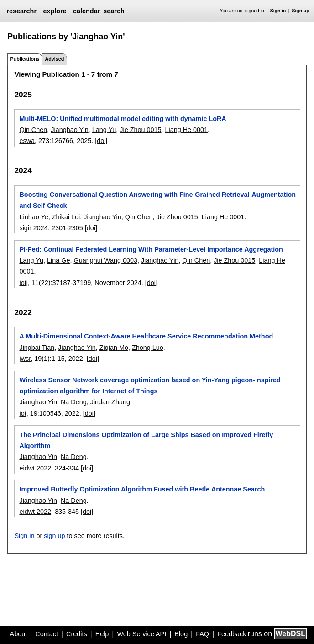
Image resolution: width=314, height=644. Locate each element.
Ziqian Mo (114, 348)
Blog (181, 634)
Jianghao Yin (69, 130)
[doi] (101, 141)
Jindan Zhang (110, 402)
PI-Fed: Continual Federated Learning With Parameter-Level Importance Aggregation (151, 249)
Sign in (278, 11)
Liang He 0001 (186, 130)
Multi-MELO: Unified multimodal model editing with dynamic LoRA (123, 119)
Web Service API (141, 634)
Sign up (301, 11)
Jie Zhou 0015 (140, 130)
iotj (23, 283)
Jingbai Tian (37, 348)
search (114, 11)
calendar (86, 11)
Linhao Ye (34, 217)
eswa (27, 141)
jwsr (25, 359)
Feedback (232, 634)
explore (55, 11)
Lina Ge (58, 260)
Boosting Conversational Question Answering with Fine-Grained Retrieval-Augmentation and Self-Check (157, 200)
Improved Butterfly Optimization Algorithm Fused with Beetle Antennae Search (142, 489)
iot (23, 413)
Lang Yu (104, 130)
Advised (54, 59)
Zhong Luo (148, 348)
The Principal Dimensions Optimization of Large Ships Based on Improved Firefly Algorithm (146, 440)
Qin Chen (33, 130)
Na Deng (74, 402)
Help (102, 634)
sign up (54, 536)
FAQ (202, 634)
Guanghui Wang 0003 (105, 260)
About (19, 634)
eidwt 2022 (35, 468)
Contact (47, 634)
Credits (77, 634)
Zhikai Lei (66, 217)
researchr (21, 11)
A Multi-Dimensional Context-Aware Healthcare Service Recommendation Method (146, 336)
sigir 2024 (33, 228)
